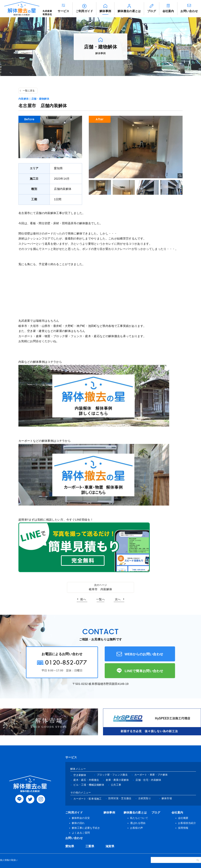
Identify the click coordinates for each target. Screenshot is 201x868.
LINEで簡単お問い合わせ (144, 671)
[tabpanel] (136, 147)
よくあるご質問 (81, 833)
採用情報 (183, 828)
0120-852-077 (66, 662)
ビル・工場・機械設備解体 (89, 785)
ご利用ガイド (84, 11)
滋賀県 (110, 846)
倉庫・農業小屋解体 (117, 780)
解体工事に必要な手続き (86, 828)
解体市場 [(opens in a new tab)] (167, 798)
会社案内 (168, 11)
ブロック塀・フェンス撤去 (112, 775)
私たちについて (139, 818)
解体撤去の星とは (129, 11)
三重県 (90, 846)
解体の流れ (78, 823)
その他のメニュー (81, 792)
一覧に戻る (29, 91)
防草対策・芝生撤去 (120, 798)
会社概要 (183, 818)
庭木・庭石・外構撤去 (86, 780)
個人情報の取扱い (9, 860)
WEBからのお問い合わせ (144, 654)
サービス (63, 11)
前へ (83, 599)
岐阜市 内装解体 (101, 589)
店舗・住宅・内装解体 (148, 780)
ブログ (152, 11)
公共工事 (116, 785)
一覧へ (100, 599)
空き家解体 (80, 775)
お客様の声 (137, 828)
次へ (118, 599)
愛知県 (70, 846)
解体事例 (105, 11)
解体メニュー (78, 769)
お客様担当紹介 (187, 823)
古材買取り (145, 798)
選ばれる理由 (138, 823)
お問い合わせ (74, 838)
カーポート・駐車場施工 (88, 799)
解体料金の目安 (81, 818)
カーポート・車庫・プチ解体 (151, 775)
